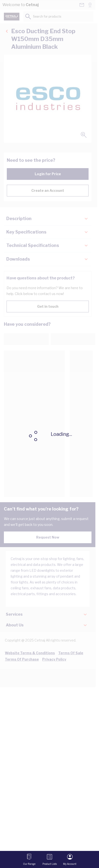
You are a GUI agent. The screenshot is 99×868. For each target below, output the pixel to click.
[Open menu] (29, 859)
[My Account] (70, 859)
